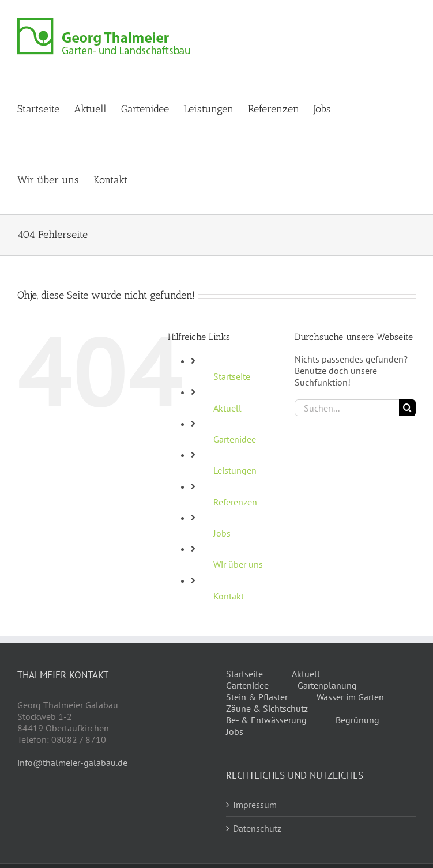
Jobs (222, 533)
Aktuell (227, 408)
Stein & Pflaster (257, 697)
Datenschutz (257, 828)
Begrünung (357, 720)
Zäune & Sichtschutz (267, 708)
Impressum (255, 805)
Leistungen (235, 470)
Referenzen (235, 502)
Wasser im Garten (350, 697)
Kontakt (229, 596)
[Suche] (407, 408)
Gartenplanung (327, 685)
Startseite (232, 376)
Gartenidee (235, 439)
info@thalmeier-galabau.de (72, 763)
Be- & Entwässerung (266, 720)
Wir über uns (238, 564)
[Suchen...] (347, 408)
